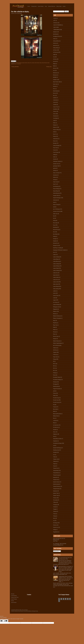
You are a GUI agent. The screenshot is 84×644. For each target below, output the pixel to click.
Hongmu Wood (56, 195)
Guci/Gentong (56, 186)
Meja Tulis (55, 325)
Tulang (55, 516)
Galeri (54, 157)
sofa (54, 445)
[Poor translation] (6, 621)
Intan (54, 202)
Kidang (55, 236)
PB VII (54, 368)
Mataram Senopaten (57, 318)
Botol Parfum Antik (57, 82)
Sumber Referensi (52, 6)
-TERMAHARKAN (56, 30)
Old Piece (55, 350)
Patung (55, 359)
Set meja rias (56, 427)
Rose (54, 418)
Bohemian (55, 73)
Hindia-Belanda (56, 193)
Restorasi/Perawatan (57, 414)
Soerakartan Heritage (57, 443)
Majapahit (55, 309)
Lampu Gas (55, 273)
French (54, 150)
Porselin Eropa (56, 402)
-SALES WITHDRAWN (57, 25)
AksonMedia (21, 611)
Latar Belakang (14, 596)
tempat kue (55, 477)
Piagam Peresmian (57, 389)
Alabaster (55, 32)
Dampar (55, 125)
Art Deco (55, 50)
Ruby (54, 423)
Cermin (55, 102)
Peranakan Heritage (57, 380)
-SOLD (54, 27)
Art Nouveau (56, 52)
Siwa (54, 436)
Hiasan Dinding (56, 189)
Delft (54, 132)
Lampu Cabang (56, 264)
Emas (54, 141)
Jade (54, 207)
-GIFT (54, 20)
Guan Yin (55, 184)
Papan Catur (56, 357)
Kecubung (55, 227)
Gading (55, 155)
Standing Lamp (56, 450)
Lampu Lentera (56, 277)
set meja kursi (56, 425)
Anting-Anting (56, 48)
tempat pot (55, 491)
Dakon (54, 123)
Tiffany (55, 502)
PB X (54, 370)
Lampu (54, 255)
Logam (54, 300)
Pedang (55, 373)
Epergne (55, 143)
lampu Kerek (56, 275)
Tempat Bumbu (56, 473)
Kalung (55, 220)
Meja (54, 320)
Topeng (55, 511)
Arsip (46, 6)
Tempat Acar (56, 468)
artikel (54, 55)
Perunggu (55, 384)
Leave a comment (18, 64)
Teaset (54, 466)
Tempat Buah (56, 470)
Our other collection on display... (20, 11)
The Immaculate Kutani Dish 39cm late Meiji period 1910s (65, 558)
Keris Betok (55, 234)
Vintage (55, 530)
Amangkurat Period (57, 36)
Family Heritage (56, 145)
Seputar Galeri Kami (15, 597)
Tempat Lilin (56, 480)
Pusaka (55, 407)
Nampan (55, 339)
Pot (54, 405)
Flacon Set (55, 148)
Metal (54, 327)
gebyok (55, 168)
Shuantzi (55, 430)
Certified (55, 105)
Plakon (54, 395)
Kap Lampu (55, 223)
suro (54, 455)
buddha (55, 98)
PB (54, 361)
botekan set (55, 80)
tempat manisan (56, 482)
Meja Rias (55, 323)
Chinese (55, 111)
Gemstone (55, 175)
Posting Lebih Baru (15, 67)
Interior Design (56, 205)
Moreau (55, 332)
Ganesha (55, 159)
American (55, 43)
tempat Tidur (56, 493)
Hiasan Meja (56, 191)
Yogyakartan (56, 532)
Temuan (55, 498)
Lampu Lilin (29, 63)
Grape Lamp (56, 182)
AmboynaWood (56, 41)
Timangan (55, 505)
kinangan (55, 239)
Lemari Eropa (56, 295)
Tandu (54, 457)
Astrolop (55, 59)
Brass (54, 89)
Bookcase (55, 75)
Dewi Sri (55, 134)
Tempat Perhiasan (57, 486)
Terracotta (55, 500)
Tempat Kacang (56, 475)
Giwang (55, 180)
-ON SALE (17, 63)
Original (55, 352)
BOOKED (55, 77)
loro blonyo (55, 302)
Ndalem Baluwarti (57, 341)
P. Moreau (55, 355)
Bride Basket (56, 91)
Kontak (64, 6)
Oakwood (55, 348)
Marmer (55, 314)
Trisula (54, 514)
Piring (54, 393)
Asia (54, 57)
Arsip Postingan (14, 599)
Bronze (55, 93)
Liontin (54, 298)
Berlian (55, 68)
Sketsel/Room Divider (57, 439)
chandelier (55, 109)
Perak (54, 375)
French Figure (56, 152)
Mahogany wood (56, 307)
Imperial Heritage (57, 198)
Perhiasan (55, 382)
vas (54, 520)
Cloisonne (55, 116)
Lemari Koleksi (41, 6)
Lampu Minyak (44, 63)
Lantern (55, 291)
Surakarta (55, 452)
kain (54, 218)
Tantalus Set (56, 459)
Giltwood (55, 177)
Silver (54, 432)
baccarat (55, 61)
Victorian (55, 525)
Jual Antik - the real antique (23, 610)
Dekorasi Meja (56, 130)
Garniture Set (56, 164)
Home (29, 6)
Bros (54, 95)
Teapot (55, 464)
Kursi (54, 252)
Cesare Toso (56, 107)
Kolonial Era (55, 243)
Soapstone (55, 441)
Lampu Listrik (34, 63)
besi (54, 70)
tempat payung (56, 484)
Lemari (54, 293)
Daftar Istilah (59, 6)
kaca (54, 216)
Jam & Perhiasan (56, 209)
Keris (54, 232)
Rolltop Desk (56, 416)
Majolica (55, 311)
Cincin (54, 114)
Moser (54, 334)
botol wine (55, 84)
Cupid (54, 120)
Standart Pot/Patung (57, 448)
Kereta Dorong (56, 230)
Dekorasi (55, 127)
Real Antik (55, 409)
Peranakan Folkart (57, 377)
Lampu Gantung (56, 257)
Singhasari (55, 434)
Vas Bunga (55, 523)
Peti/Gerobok (56, 386)
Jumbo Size (55, 214)
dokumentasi (56, 139)
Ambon (55, 39)
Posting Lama (49, 67)
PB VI (54, 366)
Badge (54, 64)
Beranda (13, 594)
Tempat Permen (56, 489)
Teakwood (55, 461)
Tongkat (55, 509)
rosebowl (55, 420)
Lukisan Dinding (56, 305)
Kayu (54, 225)
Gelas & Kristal (56, 173)
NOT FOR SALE (56, 345)
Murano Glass (56, 336)
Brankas (55, 86)
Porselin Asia (56, 400)
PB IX (54, 364)
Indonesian (55, 200)
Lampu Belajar (56, 259)
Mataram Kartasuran (57, 316)
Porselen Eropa (56, 398)
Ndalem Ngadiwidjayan (58, 343)
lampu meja (39, 63)
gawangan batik (56, 166)
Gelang (55, 170)
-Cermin (55, 18)
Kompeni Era (56, 245)
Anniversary (55, 45)
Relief (54, 411)
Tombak (55, 507)
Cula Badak (55, 118)
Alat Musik (55, 34)
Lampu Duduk (24, 63)
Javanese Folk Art (57, 211)
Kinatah (55, 241)
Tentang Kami (34, 6)
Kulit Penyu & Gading (57, 248)
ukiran (54, 518)
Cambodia (55, 100)
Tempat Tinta (56, 495)
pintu (54, 391)
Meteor (55, 330)
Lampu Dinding (56, 266)
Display (20, 63)
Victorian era (56, 527)
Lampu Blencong (56, 261)
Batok (54, 66)
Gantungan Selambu (57, 161)
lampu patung (56, 289)
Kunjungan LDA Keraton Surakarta (60, 250)
